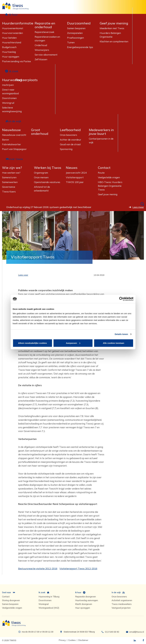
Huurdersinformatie (18, 23)
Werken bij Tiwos (48, 168)
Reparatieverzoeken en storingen (47, 39)
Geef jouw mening (114, 23)
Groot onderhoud (40, 132)
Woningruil (8, 103)
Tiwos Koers (9, 192)
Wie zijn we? (12, 168)
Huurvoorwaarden (12, 33)
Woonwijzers (42, 50)
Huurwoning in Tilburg (49, 597)
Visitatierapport (75, 177)
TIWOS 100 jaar (75, 182)
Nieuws (72, 168)
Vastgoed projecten (121, 608)
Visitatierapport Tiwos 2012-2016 (78, 569)
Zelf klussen (41, 59)
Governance (9, 187)
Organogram (41, 173)
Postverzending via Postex (16, 61)
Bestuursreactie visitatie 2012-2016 (38, 569)
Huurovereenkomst (13, 28)
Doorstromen (9, 98)
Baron (5, 140)
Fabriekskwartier (12, 144)
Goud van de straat (70, 144)
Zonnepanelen (75, 33)
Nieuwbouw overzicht (14, 135)
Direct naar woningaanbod (10, 92)
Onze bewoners (68, 135)
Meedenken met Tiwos (112, 28)
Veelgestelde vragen (109, 177)
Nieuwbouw (11, 130)
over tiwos (16, 159)
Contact (104, 168)
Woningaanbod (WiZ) (49, 608)
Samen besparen (76, 28)
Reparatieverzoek (44, 32)
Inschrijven (8, 85)
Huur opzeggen (11, 57)
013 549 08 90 (112, 632)
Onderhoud (41, 45)
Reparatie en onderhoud (45, 25)
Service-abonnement (46, 55)
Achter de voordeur (71, 140)
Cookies (72, 640)
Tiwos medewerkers (122, 604)
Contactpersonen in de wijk (101, 141)
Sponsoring (66, 149)
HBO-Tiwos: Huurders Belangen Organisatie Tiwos (110, 186)
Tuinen (71, 42)
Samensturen (9, 177)
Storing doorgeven (11, 600)
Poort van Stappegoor (14, 149)
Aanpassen (73, 343)
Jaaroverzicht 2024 (76, 173)
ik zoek (14, 71)
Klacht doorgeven (84, 604)
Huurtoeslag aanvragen (87, 600)
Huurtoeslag (9, 52)
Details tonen (121, 334)
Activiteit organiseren (122, 600)
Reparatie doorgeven (85, 597)
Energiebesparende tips (80, 47)
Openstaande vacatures (47, 182)
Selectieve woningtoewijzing (12, 109)
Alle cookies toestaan (113, 343)
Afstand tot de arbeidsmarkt (42, 189)
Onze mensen (41, 177)
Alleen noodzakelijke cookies (32, 343)
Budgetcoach (9, 47)
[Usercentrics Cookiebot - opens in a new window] (121, 299)
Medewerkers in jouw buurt (101, 132)
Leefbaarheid (70, 130)
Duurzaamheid (79, 23)
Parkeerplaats (26, 80)
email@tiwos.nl (137, 632)
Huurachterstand (12, 42)
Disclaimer (83, 640)
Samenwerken (10, 182)
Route (101, 173)
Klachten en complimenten (114, 41)
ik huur (13, 15)
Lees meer (138, 207)
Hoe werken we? (11, 173)
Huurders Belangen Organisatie (110, 35)
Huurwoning (12, 80)
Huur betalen (9, 38)
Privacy (62, 640)
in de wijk (15, 121)
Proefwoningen (75, 38)
